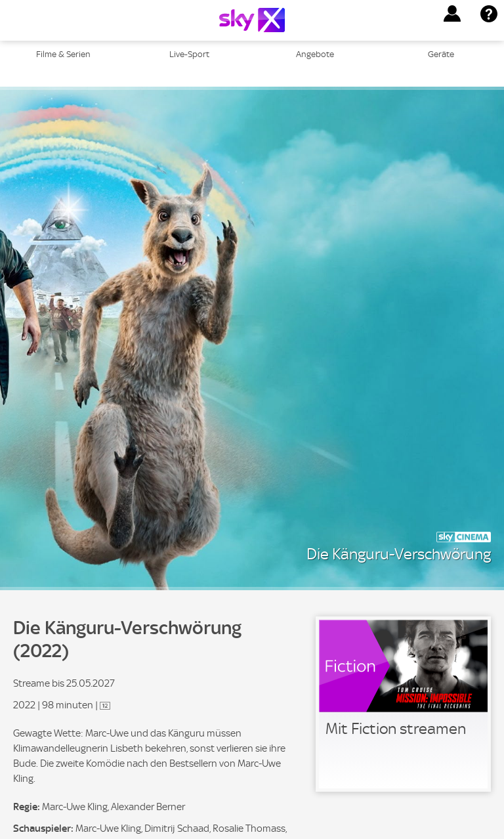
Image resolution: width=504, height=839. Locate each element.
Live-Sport (189, 54)
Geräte (441, 54)
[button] (452, 14)
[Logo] (252, 20)
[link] (403, 704)
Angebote (315, 54)
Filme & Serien (63, 54)
